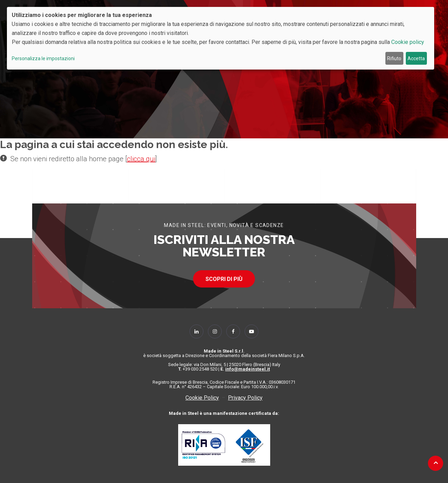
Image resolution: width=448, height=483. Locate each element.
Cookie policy (408, 42)
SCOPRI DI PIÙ (224, 279)
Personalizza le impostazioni (43, 58)
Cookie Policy (202, 398)
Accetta (416, 58)
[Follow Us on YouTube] (252, 331)
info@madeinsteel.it (248, 369)
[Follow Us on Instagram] (215, 331)
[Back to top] (436, 463)
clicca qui (141, 159)
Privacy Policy (245, 398)
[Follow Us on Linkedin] (196, 331)
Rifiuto (394, 58)
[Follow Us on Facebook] (233, 331)
